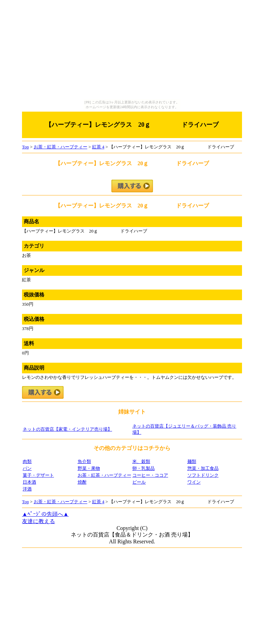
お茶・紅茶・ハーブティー (60, 147)
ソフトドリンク (203, 475)
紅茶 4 (98, 147)
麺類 (192, 461)
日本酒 (29, 482)
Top (25, 147)
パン (27, 468)
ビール (139, 482)
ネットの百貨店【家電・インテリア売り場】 (67, 429)
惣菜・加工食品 (203, 468)
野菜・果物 (89, 468)
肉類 (27, 461)
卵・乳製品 (144, 468)
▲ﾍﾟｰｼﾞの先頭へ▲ (45, 514)
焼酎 (82, 482)
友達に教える (38, 521)
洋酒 (27, 489)
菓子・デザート (38, 475)
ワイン (194, 482)
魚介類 (84, 461)
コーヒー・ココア (150, 475)
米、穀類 (141, 461)
